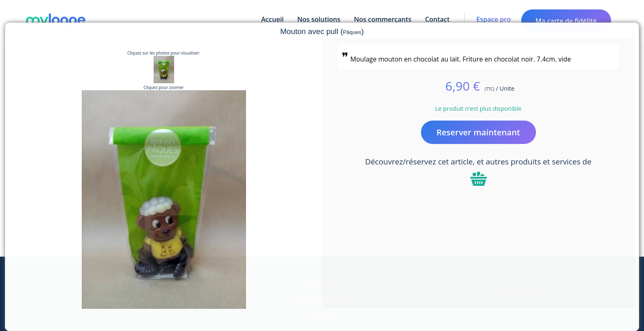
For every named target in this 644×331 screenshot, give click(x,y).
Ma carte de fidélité (566, 21)
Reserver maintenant (478, 132)
